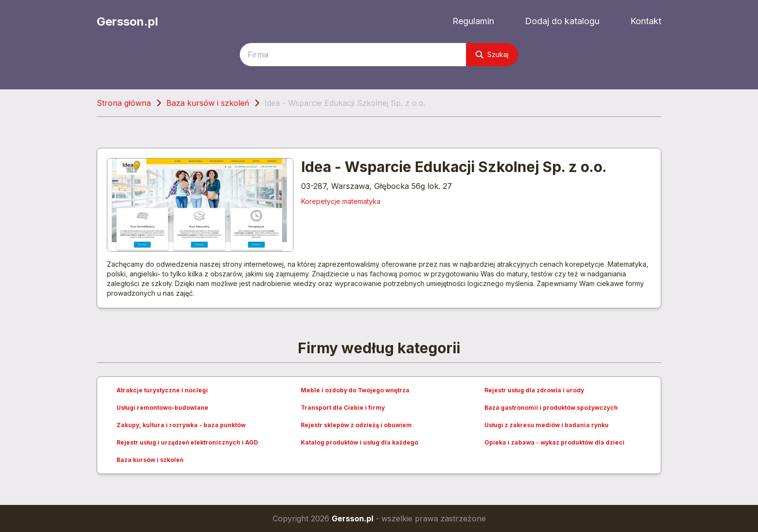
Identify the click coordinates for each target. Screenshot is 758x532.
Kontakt (646, 21)
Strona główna (124, 103)
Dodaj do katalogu (562, 21)
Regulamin (473, 21)
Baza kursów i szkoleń (208, 103)
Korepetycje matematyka (341, 201)
